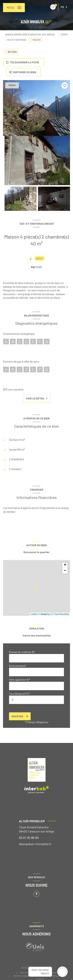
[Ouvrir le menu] (14, 8)
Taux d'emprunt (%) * (20, 694)
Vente (64, 34)
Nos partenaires (51, 972)
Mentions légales (22, 976)
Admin (41, 976)
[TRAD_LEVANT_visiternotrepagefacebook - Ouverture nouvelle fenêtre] (36, 894)
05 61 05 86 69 (29, 838)
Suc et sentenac (17, 40)
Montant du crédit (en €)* (22, 652)
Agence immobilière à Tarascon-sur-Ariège (30, 34)
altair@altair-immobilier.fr (35, 844)
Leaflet (34, 614)
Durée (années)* (17, 666)
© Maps (45, 614)
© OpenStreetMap (61, 614)
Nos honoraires (28, 972)
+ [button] (65, 565)
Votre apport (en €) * (20, 680)
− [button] (65, 571)
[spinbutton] (36, 700)
